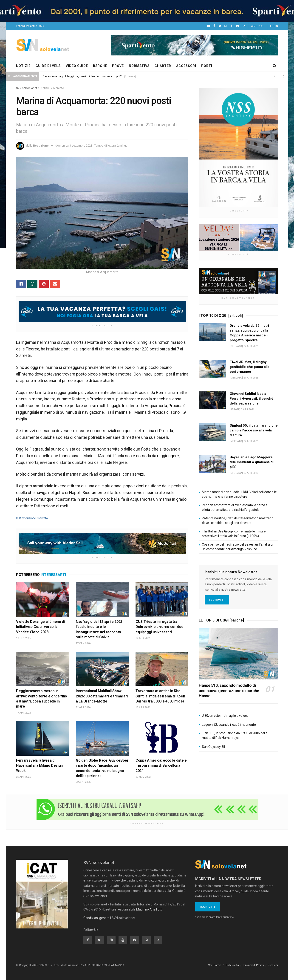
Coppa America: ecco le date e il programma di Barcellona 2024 (161, 766)
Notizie (45, 88)
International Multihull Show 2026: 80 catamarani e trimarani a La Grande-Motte (102, 696)
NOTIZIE (23, 66)
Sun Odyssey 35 (213, 747)
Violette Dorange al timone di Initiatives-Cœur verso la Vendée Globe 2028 (40, 627)
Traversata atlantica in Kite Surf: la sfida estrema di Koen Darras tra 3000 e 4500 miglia (160, 696)
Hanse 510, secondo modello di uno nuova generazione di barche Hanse (229, 691)
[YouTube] (209, 26)
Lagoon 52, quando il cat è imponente (229, 725)
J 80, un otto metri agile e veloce (225, 716)
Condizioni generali (97, 918)
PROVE (118, 66)
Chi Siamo (215, 965)
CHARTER (163, 66)
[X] (220, 26)
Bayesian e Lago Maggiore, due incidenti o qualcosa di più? (82, 76)
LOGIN (274, 26)
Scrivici (273, 965)
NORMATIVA (139, 66)
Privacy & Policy (254, 965)
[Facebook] (214, 26)
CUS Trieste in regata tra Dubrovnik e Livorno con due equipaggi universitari (159, 627)
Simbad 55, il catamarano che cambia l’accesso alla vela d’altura (254, 430)
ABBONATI (258, 26)
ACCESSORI (186, 66)
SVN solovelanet (27, 88)
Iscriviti (217, 600)
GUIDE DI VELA (48, 66)
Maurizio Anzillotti (149, 910)
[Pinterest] (237, 26)
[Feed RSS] (244, 26)
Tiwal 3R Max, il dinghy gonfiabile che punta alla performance (250, 367)
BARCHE (100, 66)
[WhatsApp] (226, 26)
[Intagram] (232, 26)
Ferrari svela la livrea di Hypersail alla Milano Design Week (39, 766)
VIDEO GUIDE (77, 66)
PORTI (207, 66)
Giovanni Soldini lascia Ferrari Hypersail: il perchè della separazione (252, 399)
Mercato (59, 88)
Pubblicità (232, 965)
